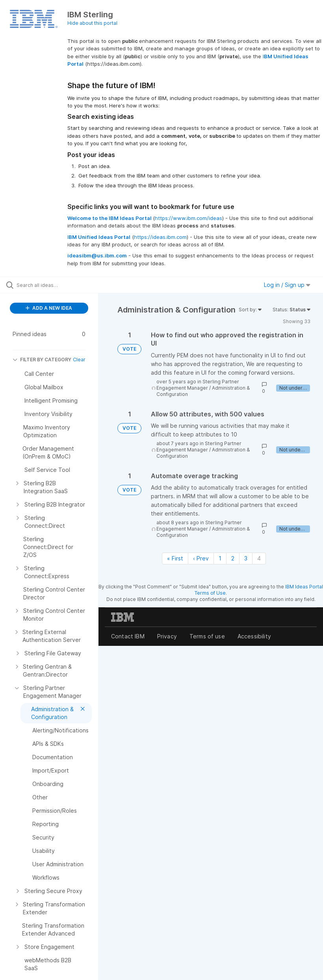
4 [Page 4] (259, 558)
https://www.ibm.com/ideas (188, 218)
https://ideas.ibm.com (160, 237)
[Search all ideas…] (53, 285)
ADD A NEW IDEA (49, 308)
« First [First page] (175, 558)
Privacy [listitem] (167, 636)
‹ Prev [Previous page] (201, 558)
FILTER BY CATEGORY (42, 360)
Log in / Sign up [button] (287, 285)
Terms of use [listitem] (207, 636)
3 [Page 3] (246, 558)
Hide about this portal (92, 23)
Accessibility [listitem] (254, 636)
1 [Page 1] (220, 558)
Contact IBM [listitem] (128, 636)
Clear (79, 360)
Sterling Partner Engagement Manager (198, 385)
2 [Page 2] (233, 558)
